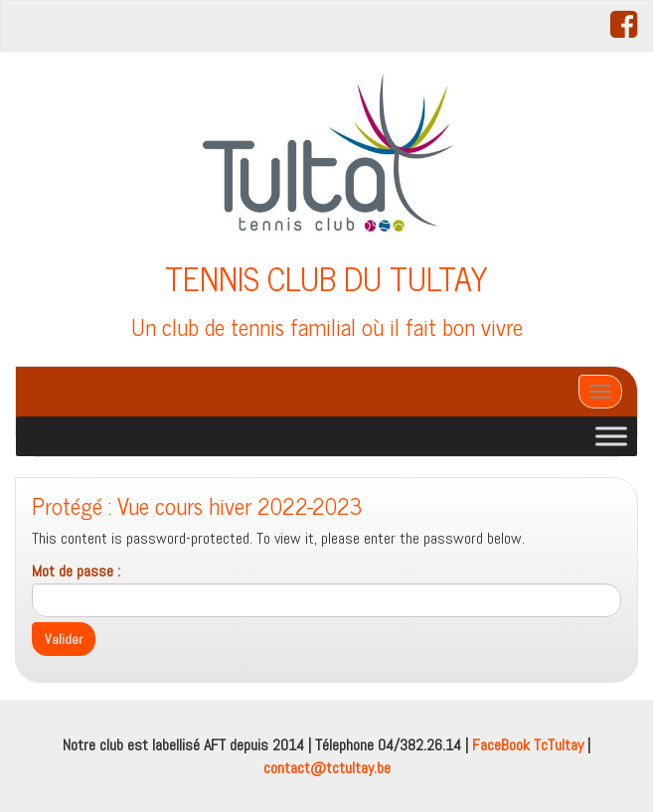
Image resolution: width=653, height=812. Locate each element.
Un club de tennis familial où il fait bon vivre (327, 326)
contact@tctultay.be (327, 768)
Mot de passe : (326, 589)
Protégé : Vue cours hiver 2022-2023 (197, 505)
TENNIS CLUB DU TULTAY (326, 277)
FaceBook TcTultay (528, 745)
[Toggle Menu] (611, 436)
